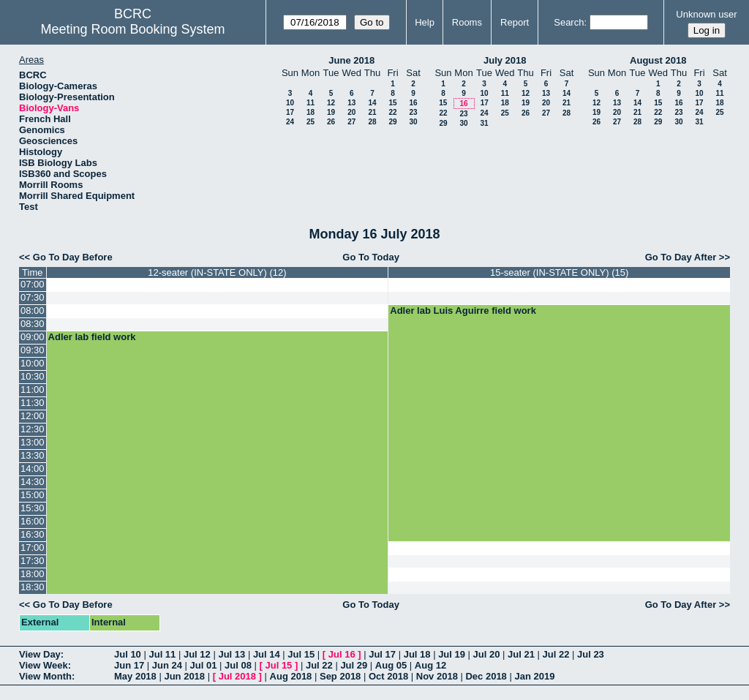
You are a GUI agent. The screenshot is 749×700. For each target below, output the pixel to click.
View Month (45, 676)
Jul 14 (267, 654)
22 (392, 112)
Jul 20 (487, 654)
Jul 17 (382, 654)
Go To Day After (681, 257)
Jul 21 (521, 654)
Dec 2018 (486, 676)
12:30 (33, 429)
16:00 (33, 521)
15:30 (33, 508)
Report (515, 22)
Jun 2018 (184, 676)
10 (290, 103)
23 (413, 112)
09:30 (33, 350)
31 (484, 123)
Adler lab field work (92, 337)
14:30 (33, 482)
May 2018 (135, 676)
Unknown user (706, 14)
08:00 (33, 311)
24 (290, 122)
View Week (44, 665)
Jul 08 (238, 665)
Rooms (467, 22)
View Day (40, 654)
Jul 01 (204, 665)
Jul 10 (128, 654)
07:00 (33, 284)
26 (331, 122)
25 (310, 122)
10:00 (33, 363)
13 (351, 103)
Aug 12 (430, 665)
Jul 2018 (237, 676)
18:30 (33, 587)
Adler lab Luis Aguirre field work (463, 311)
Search (569, 22)
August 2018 (658, 60)
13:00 (33, 442)
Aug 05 (391, 665)
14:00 (33, 468)
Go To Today (371, 257)
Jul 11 (162, 654)
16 (413, 103)
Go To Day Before (73, 257)
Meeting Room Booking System (132, 29)
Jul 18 (417, 654)
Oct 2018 (388, 676)
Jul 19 (452, 654)
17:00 (33, 547)
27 (351, 122)
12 (331, 103)
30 (413, 122)
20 (351, 112)
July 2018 (505, 60)
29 (392, 122)
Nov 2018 (437, 676)
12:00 (33, 416)
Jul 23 (591, 654)
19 (331, 112)
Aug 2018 (291, 676)
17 (290, 112)
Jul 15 (301, 654)
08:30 (33, 324)
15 (392, 103)
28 (372, 122)
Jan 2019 (534, 676)
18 (310, 112)
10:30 (33, 376)
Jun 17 (129, 665)
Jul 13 (232, 654)
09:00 (33, 337)
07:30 (33, 297)
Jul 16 (342, 654)
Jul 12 (197, 654)
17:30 (33, 561)
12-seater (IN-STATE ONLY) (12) (217, 272)
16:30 (33, 534)
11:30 (33, 403)
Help (425, 22)
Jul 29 (354, 665)
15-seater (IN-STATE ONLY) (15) (559, 272)
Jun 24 (167, 665)
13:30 (33, 455)
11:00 (33, 389)
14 (372, 103)
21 (372, 112)
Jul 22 (556, 654)
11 (310, 103)
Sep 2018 (340, 676)
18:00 (33, 574)
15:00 (33, 495)
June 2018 (351, 60)
